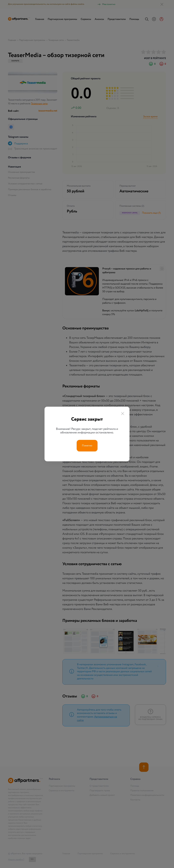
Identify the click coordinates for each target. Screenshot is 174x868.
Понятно (87, 446)
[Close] (123, 414)
